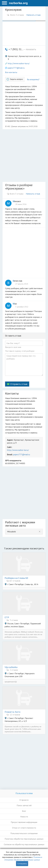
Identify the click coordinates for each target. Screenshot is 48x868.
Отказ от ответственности (24, 828)
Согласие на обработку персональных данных (24, 844)
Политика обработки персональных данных (24, 839)
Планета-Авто (12, 712)
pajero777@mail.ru (16, 68)
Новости (24, 817)
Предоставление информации (24, 822)
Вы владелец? (33, 79)
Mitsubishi (11, 532)
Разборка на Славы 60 (16, 578)
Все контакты (11, 72)
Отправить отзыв (19, 384)
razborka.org (18, 3)
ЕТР (7, 617)
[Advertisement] (24, 156)
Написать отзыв (33, 15)
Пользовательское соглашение (24, 833)
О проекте (24, 800)
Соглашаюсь (22, 864)
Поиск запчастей (24, 805)
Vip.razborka (11, 667)
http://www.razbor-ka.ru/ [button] (19, 63)
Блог (24, 811)
